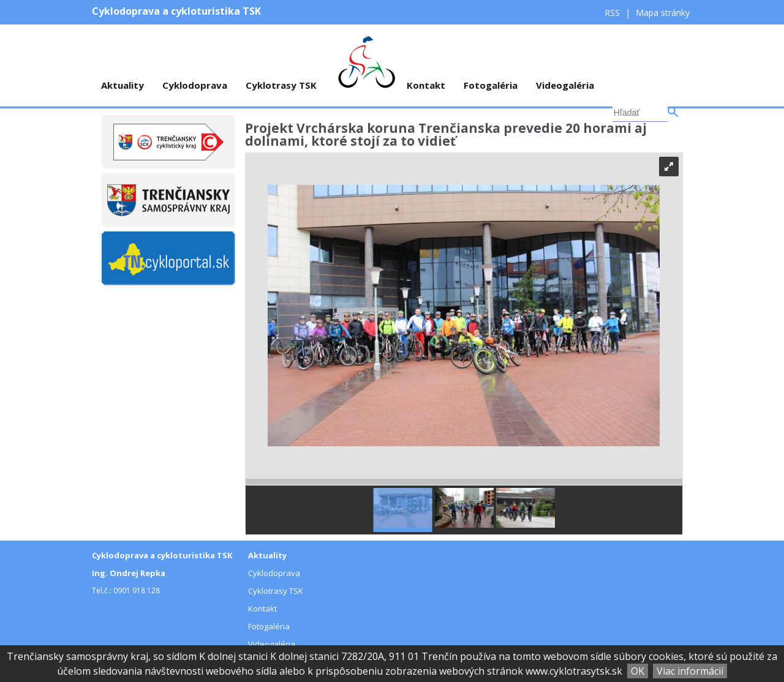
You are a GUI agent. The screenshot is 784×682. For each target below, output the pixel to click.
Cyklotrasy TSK (281, 85)
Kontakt (426, 85)
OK (638, 671)
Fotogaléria (491, 85)
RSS (613, 13)
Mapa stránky (663, 13)
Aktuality (123, 85)
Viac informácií (690, 671)
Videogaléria (565, 85)
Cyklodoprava (195, 85)
